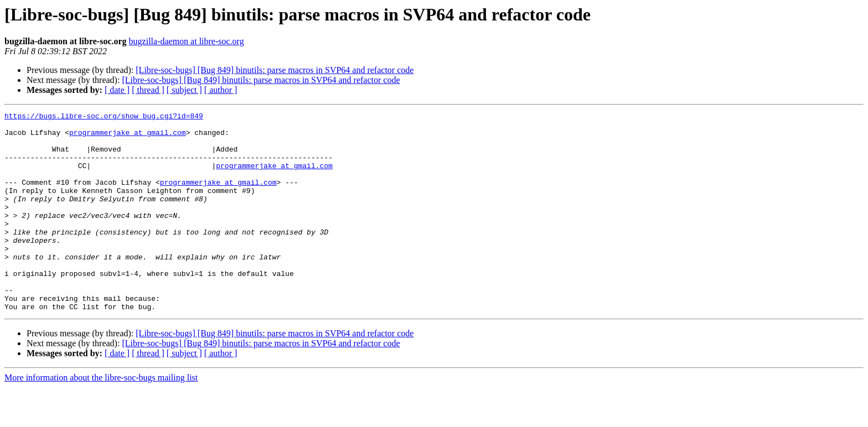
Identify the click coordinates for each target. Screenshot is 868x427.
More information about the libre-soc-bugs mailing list (101, 417)
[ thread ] (148, 90)
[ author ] (221, 90)
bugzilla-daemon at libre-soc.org (187, 41)
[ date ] (117, 90)
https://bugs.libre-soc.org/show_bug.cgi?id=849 (104, 117)
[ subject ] (184, 90)
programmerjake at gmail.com (128, 137)
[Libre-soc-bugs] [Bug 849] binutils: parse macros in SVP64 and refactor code (275, 70)
